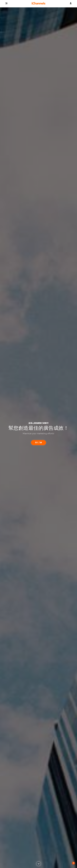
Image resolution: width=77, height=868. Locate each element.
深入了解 (38, 443)
